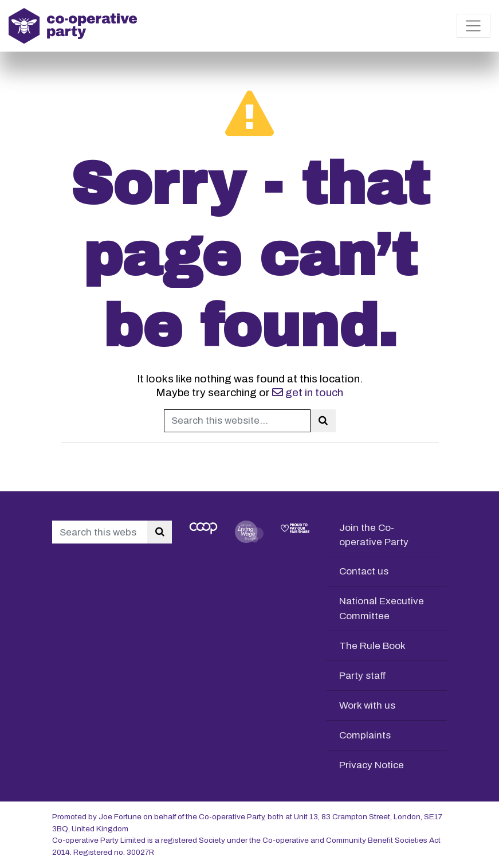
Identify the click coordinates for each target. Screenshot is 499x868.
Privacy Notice (372, 765)
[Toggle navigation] (474, 26)
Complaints (365, 735)
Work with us (367, 705)
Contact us (364, 571)
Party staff (363, 676)
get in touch (308, 392)
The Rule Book (372, 646)
